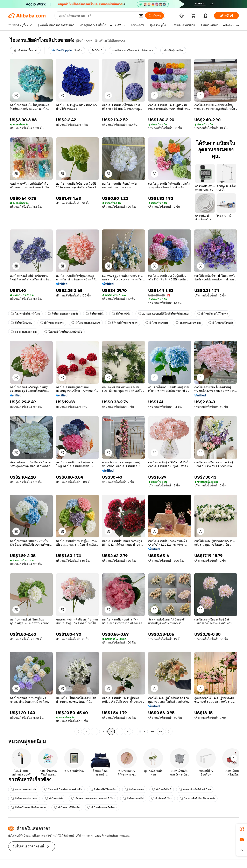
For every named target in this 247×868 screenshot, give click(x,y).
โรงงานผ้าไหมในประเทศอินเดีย (63, 332)
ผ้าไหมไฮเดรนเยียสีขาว (102, 808)
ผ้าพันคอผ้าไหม (162, 799)
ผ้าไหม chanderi (157, 323)
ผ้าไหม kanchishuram (86, 323)
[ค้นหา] (155, 16)
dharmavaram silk (188, 323)
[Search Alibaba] (97, 16)
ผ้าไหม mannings (52, 323)
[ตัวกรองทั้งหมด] (25, 50)
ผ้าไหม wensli (135, 789)
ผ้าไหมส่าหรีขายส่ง (221, 323)
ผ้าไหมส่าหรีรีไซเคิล (67, 808)
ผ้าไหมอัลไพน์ (162, 789)
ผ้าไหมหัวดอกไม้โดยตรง (212, 314)
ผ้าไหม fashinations (24, 799)
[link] (242, 829)
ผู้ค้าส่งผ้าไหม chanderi (123, 323)
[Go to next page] (169, 731)
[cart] (194, 16)
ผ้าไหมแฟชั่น (95, 314)
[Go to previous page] (78, 731)
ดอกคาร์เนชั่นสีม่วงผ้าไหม (195, 789)
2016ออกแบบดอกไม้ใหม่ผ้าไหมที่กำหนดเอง (164, 314)
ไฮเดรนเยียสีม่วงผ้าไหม (25, 314)
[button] (141, 16)
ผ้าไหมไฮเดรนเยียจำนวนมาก (29, 808)
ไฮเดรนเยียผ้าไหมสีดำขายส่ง (197, 799)
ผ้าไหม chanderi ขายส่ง (63, 314)
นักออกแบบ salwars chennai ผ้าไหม (93, 799)
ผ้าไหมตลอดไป (133, 799)
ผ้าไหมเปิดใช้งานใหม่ (103, 789)
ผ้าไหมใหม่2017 (22, 323)
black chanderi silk (24, 332)
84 (161, 731)
